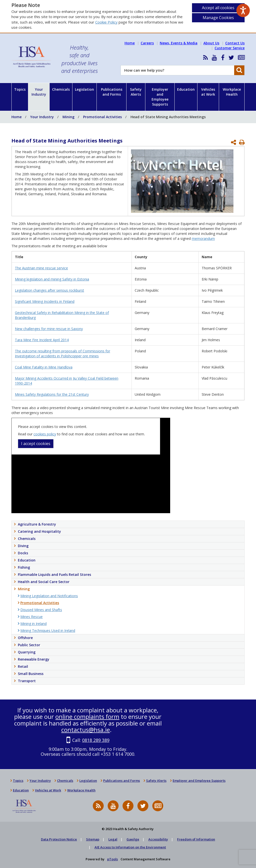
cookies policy (45, 434)
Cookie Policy (106, 22)
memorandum (203, 238)
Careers (147, 43)
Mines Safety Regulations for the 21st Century (52, 394)
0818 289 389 (96, 740)
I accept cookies (36, 444)
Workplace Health (232, 92)
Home (130, 43)
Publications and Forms (112, 92)
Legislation (84, 89)
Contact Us (235, 43)
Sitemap (93, 839)
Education (186, 89)
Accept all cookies (218, 8)
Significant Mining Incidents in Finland (45, 301)
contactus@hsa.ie (86, 730)
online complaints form (87, 716)
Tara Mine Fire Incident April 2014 (42, 340)
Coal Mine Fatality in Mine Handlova (44, 367)
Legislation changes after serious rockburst (49, 290)
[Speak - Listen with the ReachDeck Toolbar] (243, 10)
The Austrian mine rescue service (41, 268)
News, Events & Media (179, 43)
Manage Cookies (218, 18)
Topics (20, 89)
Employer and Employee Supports (160, 97)
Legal (113, 839)
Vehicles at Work (208, 92)
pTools (112, 859)
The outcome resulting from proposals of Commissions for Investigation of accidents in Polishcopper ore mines (63, 353)
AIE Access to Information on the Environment (130, 847)
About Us (211, 43)
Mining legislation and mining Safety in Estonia (52, 279)
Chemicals (61, 89)
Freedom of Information (196, 839)
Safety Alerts (136, 92)
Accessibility (158, 839)
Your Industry (39, 92)
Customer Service (230, 48)
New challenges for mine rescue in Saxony (49, 329)
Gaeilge (133, 839)
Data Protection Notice (59, 839)
